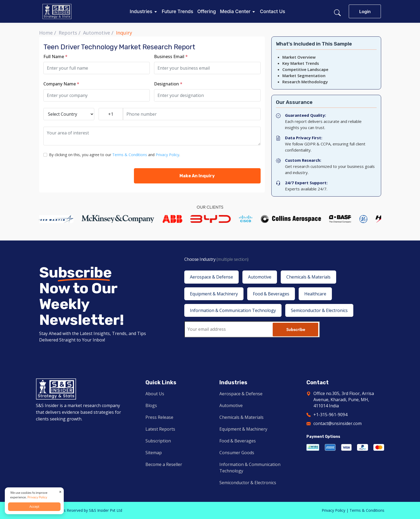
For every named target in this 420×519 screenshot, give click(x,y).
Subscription (158, 441)
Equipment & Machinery (243, 429)
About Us (155, 394)
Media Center (235, 12)
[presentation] (84, 176)
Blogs (151, 405)
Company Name (61, 84)
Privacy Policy (167, 155)
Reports (68, 33)
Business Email (171, 57)
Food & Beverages (238, 441)
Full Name (55, 57)
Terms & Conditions (130, 155)
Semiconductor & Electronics (248, 483)
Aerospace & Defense (241, 394)
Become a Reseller (164, 464)
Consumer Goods (237, 453)
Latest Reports (160, 429)
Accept (34, 507)
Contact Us (272, 12)
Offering (207, 12)
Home (46, 33)
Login (365, 12)
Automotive (97, 33)
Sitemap (154, 453)
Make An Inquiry (197, 176)
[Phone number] (192, 114)
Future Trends (178, 12)
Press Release (159, 417)
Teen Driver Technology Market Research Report (119, 47)
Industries (141, 12)
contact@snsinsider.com (337, 423)
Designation (168, 84)
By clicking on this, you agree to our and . (115, 155)
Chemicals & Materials (241, 417)
